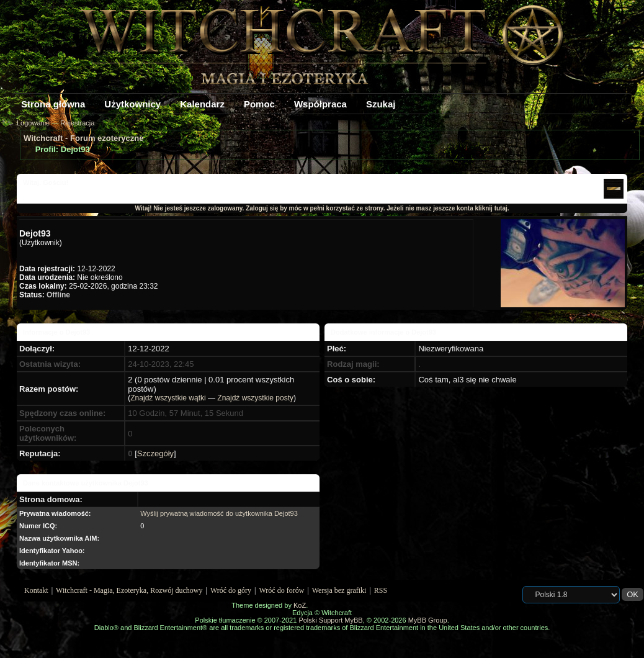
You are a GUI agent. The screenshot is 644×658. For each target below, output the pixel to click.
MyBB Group (428, 620)
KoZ (300, 605)
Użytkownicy (132, 104)
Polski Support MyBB (330, 620)
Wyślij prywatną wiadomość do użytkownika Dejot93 (219, 513)
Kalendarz (202, 104)
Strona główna (53, 104)
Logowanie (33, 123)
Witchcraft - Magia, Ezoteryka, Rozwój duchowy (129, 590)
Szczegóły (155, 453)
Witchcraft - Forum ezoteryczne (83, 138)
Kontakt (36, 590)
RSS (381, 590)
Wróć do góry (231, 590)
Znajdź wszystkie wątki (168, 398)
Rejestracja (77, 123)
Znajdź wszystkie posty (255, 398)
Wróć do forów (282, 590)
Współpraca (320, 104)
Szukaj (381, 104)
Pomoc (259, 104)
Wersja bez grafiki (339, 590)
